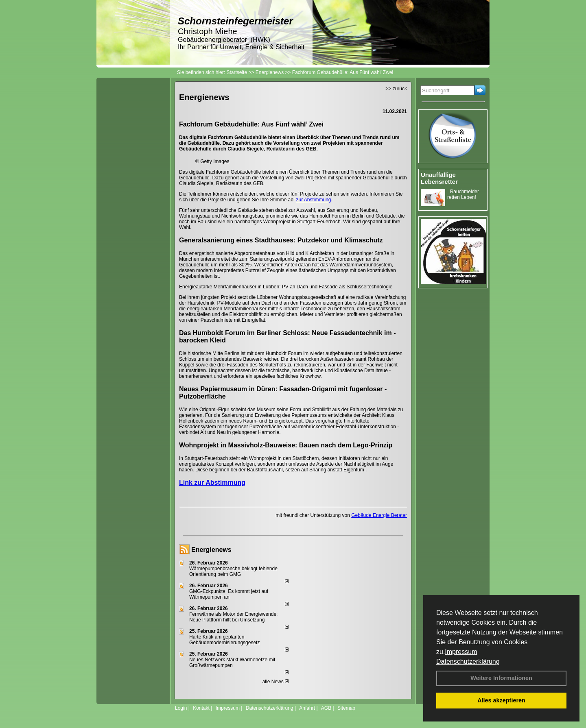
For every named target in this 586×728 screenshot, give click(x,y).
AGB (326, 708)
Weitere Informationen (501, 678)
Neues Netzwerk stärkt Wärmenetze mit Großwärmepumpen (232, 663)
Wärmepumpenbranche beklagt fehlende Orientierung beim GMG (233, 571)
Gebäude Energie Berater (379, 515)
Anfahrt (307, 708)
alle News (276, 682)
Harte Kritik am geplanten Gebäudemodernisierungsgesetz (224, 640)
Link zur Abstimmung (212, 483)
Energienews (211, 550)
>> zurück (396, 89)
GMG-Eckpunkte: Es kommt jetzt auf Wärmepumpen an (229, 594)
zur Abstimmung (314, 200)
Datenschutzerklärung (468, 662)
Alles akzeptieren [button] (501, 700)
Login (181, 708)
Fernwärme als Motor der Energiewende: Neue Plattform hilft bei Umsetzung (233, 617)
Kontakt (201, 708)
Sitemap (346, 708)
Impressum (461, 652)
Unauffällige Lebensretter (439, 178)
